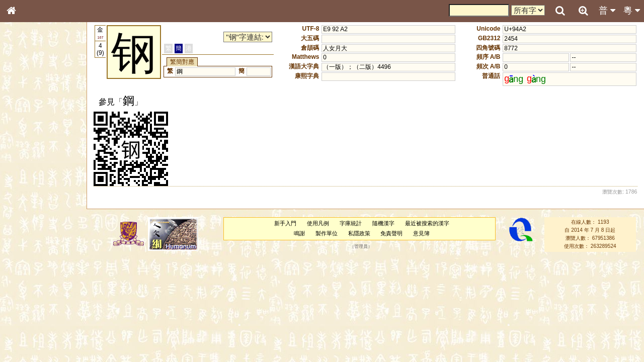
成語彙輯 (25, 335)
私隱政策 (359, 233)
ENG (44, 111)
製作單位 (327, 233)
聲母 (20, 269)
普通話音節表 (31, 279)
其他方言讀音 (31, 289)
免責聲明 (391, 233)
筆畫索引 (25, 144)
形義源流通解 (31, 173)
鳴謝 (299, 233)
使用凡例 (318, 223)
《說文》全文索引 (37, 316)
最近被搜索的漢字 (427, 223)
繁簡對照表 (28, 344)
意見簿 (421, 233)
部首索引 (25, 135)
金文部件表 (28, 164)
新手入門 (285, 223)
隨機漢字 (383, 223)
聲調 (48, 269)
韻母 (34, 269)
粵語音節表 (28, 200)
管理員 (361, 246)
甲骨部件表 (28, 154)
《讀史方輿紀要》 (37, 325)
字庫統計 (351, 223)
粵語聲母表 (28, 210)
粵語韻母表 (28, 220)
